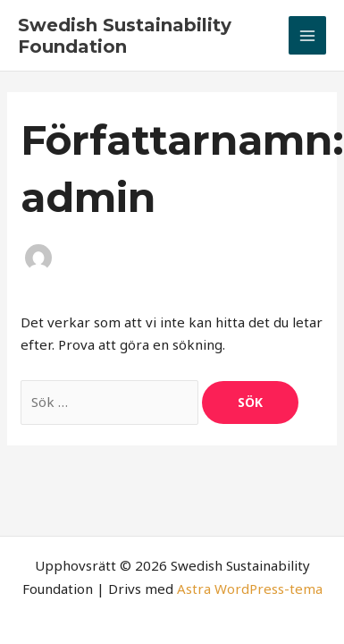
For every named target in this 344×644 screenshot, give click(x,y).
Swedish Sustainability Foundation (125, 36)
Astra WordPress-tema (250, 589)
